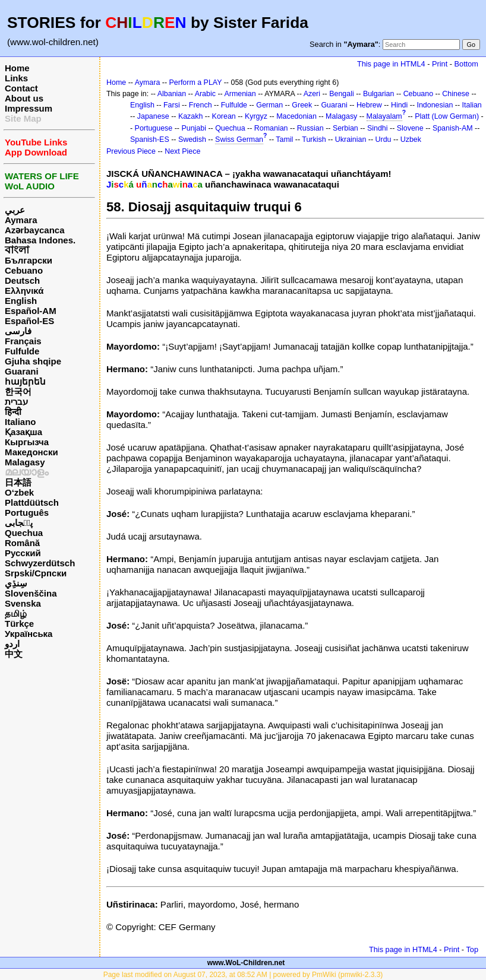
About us (24, 98)
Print (440, 64)
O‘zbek (19, 492)
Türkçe (19, 624)
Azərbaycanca (35, 230)
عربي (15, 210)
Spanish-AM (453, 128)
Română (22, 543)
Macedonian (296, 116)
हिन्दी (13, 412)
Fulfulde (22, 351)
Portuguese (154, 128)
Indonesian (435, 105)
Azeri (312, 94)
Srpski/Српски (36, 573)
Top (472, 949)
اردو (12, 644)
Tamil (284, 139)
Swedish (192, 139)
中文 (14, 654)
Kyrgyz (256, 116)
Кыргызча (27, 442)
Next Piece (182, 151)
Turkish (314, 139)
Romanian (271, 128)
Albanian (172, 94)
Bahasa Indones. (40, 240)
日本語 (18, 482)
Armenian (240, 94)
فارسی (18, 331)
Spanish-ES (150, 139)
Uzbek (411, 139)
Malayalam (384, 116)
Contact (21, 88)
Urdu (384, 139)
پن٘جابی (19, 523)
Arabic (205, 94)
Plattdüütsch (32, 502)
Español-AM (31, 311)
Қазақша (23, 432)
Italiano (20, 422)
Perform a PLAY (196, 83)
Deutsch (22, 280)
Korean (224, 116)
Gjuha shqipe (33, 361)
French (201, 105)
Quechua (24, 533)
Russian (310, 128)
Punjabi (194, 128)
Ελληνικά (24, 291)
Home (17, 68)
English (21, 301)
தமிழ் (16, 613)
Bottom (466, 64)
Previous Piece (131, 151)
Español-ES (29, 321)
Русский (23, 553)
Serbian (345, 128)
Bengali (342, 94)
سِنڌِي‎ (16, 583)
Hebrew (369, 105)
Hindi (399, 105)
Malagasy (25, 462)
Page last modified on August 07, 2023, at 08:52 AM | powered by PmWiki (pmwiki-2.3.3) (243, 975)
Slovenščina (31, 593)
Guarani (22, 371)
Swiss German (239, 139)
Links (16, 78)
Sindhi (378, 128)
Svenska (23, 603)
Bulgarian (379, 94)
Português (27, 513)
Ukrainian (351, 139)
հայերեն (25, 381)
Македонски (31, 452)
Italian (472, 105)
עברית (16, 402)
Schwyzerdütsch (40, 563)
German (269, 105)
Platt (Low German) (447, 116)
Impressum (29, 108)
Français (23, 341)
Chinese (456, 94)
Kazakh (191, 116)
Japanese (153, 116)
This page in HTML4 (391, 64)
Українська (29, 634)
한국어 (18, 391)
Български (29, 260)
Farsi (172, 105)
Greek (302, 105)
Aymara (21, 220)
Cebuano (24, 270)
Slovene (410, 128)
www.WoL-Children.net (246, 963)
